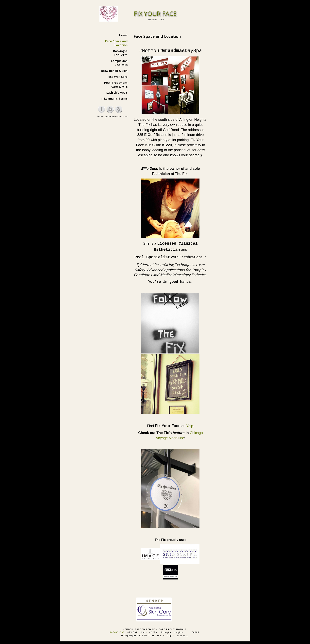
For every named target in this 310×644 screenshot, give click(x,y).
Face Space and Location (116, 43)
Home (123, 35)
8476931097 (117, 632)
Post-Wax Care (117, 77)
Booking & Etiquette (120, 53)
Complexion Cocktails (119, 63)
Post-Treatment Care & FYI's (116, 85)
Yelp (190, 426)
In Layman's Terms (114, 98)
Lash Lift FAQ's (117, 92)
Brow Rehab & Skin (114, 71)
